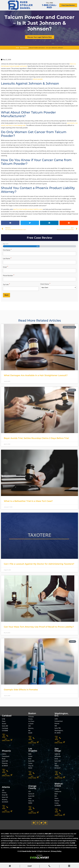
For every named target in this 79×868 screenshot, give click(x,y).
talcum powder (38, 86)
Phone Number (9, 282)
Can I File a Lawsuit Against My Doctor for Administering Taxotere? (39, 569)
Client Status (45, 290)
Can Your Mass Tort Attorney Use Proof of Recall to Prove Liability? (39, 632)
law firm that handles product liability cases (28, 216)
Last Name (7, 265)
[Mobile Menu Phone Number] (49, 866)
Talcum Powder (24, 55)
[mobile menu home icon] (10, 866)
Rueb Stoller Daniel (29, 857)
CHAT (30, 866)
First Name (7, 257)
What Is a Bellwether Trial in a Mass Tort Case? (28, 506)
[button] (10, 230)
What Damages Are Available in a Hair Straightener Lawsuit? (36, 381)
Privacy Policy (56, 857)
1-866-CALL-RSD (49, 8)
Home (18, 55)
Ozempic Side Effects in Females (21, 695)
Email (6, 273)
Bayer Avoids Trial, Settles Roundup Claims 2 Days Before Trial (36, 444)
